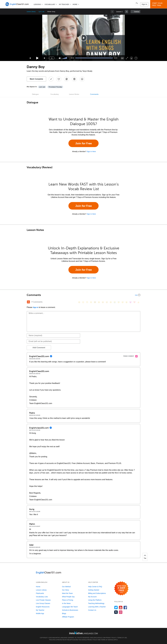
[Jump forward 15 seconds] (45, 58)
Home (38, 587)
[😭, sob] (115, 302)
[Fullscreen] (127, 58)
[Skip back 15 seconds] (30, 58)
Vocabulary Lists (42, 597)
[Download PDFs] (74, 79)
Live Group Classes (43, 603)
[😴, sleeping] (123, 302)
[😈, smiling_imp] (130, 302)
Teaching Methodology (96, 603)
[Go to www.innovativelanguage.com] (83, 633)
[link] (127, 12)
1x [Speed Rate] (52, 58)
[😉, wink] (111, 302)
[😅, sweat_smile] (107, 302)
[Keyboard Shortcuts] (136, 58)
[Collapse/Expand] (83, 295)
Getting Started (94, 590)
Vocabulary (50, 4)
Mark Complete (36, 79)
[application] (83, 38)
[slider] (65, 58)
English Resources (43, 607)
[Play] (38, 58)
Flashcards (40, 593)
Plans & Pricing (68, 600)
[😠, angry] (99, 302)
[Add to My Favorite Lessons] (59, 79)
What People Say (68, 597)
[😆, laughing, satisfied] (103, 302)
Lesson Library (31, 12)
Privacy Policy (111, 638)
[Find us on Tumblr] (116, 612)
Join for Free (84, 143)
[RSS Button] (28, 302)
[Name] (53, 335)
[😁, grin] (87, 302)
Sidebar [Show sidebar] (137, 12)
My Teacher (64, 4)
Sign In (144, 4)
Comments (94, 94)
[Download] (131, 58)
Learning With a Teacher (97, 607)
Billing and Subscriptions (97, 593)
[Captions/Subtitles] (122, 58)
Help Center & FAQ (95, 587)
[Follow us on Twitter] (116, 607)
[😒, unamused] (91, 302)
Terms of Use (122, 638)
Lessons (37, 4)
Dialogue (35, 94)
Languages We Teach (70, 607)
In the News (66, 603)
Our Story (66, 590)
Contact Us (92, 610)
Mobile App (40, 613)
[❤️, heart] (134, 302)
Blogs (64, 613)
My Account (92, 597)
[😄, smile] (79, 302)
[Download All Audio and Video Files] (82, 79)
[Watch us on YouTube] (121, 607)
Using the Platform (95, 600)
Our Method (66, 587)
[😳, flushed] (83, 302)
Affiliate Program (68, 617)
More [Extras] (75, 4)
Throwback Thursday (55, 87)
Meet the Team (67, 593)
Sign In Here (91, 151)
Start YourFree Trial (159, 4)
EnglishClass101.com (98, 638)
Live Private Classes (43, 600)
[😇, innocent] (119, 302)
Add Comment (39, 348)
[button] (136, 4)
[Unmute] (60, 58)
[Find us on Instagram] (121, 612)
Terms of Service (107, 640)
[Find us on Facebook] (125, 607)
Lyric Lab (41, 12)
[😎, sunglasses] (95, 302)
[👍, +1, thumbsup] (138, 302)
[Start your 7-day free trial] (121, 589)
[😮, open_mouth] (127, 302)
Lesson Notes (74, 94)
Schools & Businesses (70, 610)
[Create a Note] (67, 79)
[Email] (53, 341)
